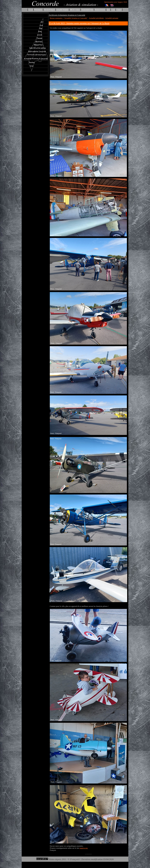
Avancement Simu (87, 10)
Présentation (38, 10)
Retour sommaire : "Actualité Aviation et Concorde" (69, 18)
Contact (119, 10)
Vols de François (49, 10)
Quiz (108, 10)
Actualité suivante (112, 18)
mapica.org (84, 848)
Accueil (31, 10)
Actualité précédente (96, 18)
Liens (113, 10)
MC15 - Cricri (75, 10)
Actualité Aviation (63, 10)
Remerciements (100, 10)
